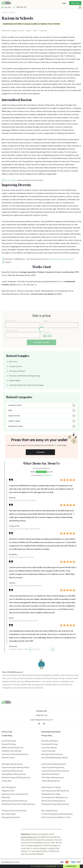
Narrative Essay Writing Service (14, 801)
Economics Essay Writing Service (15, 754)
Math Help (6, 797)
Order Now (71, 866)
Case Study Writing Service (53, 767)
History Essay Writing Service (53, 801)
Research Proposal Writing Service (16, 777)
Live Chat (7, 7)
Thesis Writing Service (51, 781)
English (13, 12)
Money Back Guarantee (51, 732)
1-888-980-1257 (21, 7)
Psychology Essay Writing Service (55, 791)
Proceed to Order (41, 342)
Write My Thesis (8, 758)
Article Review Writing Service (54, 764)
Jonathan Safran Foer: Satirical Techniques (26, 385)
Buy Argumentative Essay (52, 754)
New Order (75, 3)
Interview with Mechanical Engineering (24, 376)
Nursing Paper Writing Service (14, 774)
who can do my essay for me (62, 259)
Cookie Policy (7, 736)
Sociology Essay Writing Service (55, 797)
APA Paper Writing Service (12, 764)
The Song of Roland (17, 371)
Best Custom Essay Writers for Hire (56, 817)
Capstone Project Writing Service (16, 767)
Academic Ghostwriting (11, 751)
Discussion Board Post (11, 817)
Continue (40, 452)
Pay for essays (10, 180)
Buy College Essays (50, 811)
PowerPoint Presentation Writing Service (18, 804)
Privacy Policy (47, 736)
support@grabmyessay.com (41, 720)
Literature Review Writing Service (55, 771)
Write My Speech (9, 787)
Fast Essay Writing (49, 748)
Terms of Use (7, 732)
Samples (5, 12)
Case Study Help (48, 751)
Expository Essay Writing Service (15, 794)
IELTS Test (13, 362)
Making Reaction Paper (51, 794)
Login (64, 3)
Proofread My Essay (50, 744)
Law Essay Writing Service (12, 771)
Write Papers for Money (51, 787)
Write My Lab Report (50, 741)
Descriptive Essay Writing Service (55, 804)
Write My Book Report (51, 774)
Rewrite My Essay (9, 744)
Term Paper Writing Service (53, 777)
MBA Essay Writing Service (12, 748)
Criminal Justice (15, 366)
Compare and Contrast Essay (14, 811)
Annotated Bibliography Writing (55, 758)
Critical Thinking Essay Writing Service (57, 814)
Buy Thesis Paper (9, 814)
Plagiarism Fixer (8, 791)
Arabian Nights (15, 380)
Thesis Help (6, 781)
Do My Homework (9, 741)
